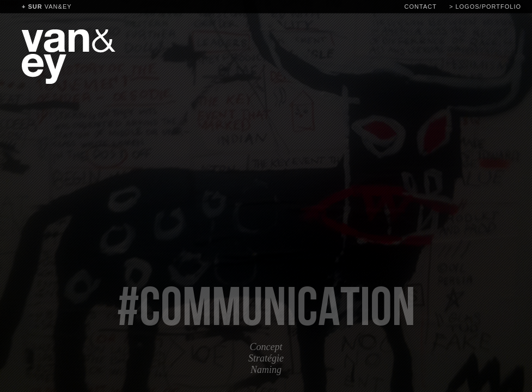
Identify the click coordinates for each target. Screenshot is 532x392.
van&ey (47, 7)
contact (421, 7)
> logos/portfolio (485, 7)
